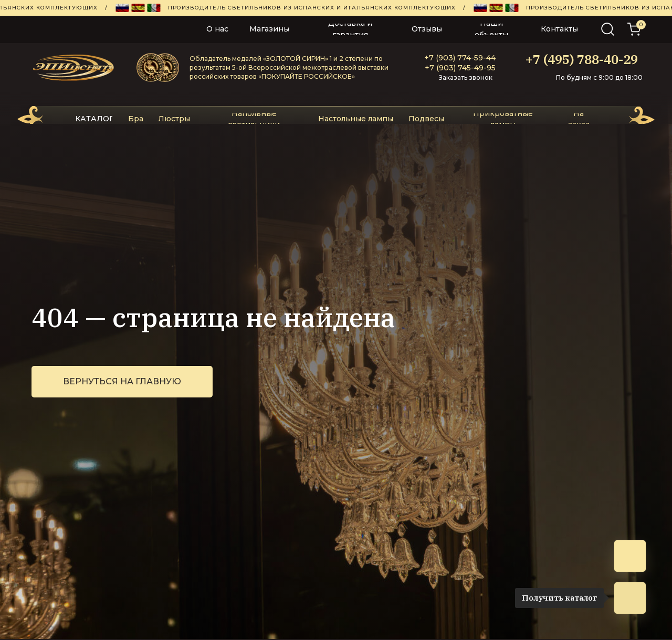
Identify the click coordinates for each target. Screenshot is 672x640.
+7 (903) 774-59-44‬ (460, 58)
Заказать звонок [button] (466, 77)
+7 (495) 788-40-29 (581, 59)
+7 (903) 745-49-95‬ (460, 68)
